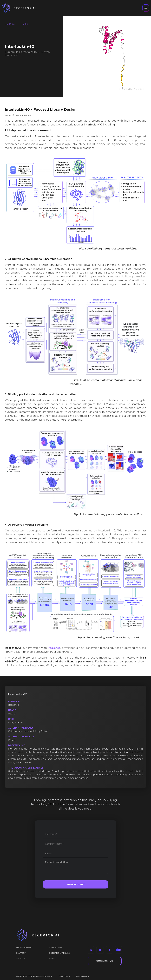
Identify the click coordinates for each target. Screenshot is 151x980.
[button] (146, 8)
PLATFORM (21, 953)
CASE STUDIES (56, 947)
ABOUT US (21, 959)
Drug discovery (25, 947)
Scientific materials (59, 953)
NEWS (52, 959)
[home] (23, 8)
